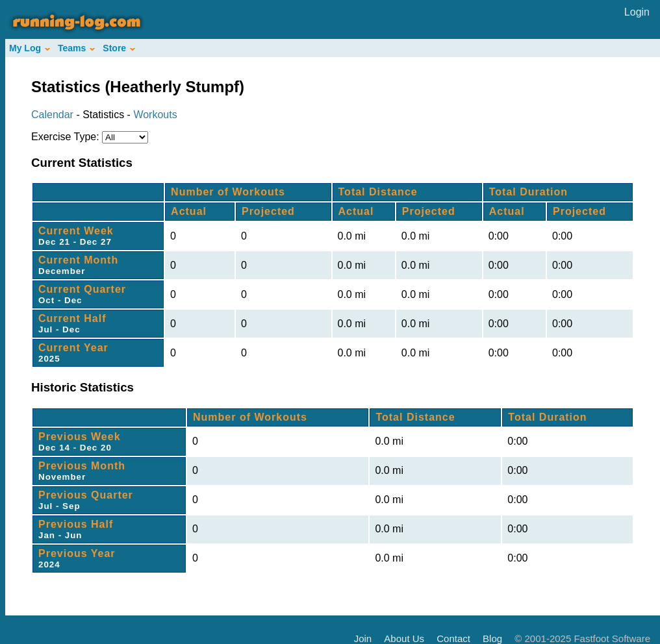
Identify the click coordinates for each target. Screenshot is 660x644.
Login (637, 12)
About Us (404, 638)
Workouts (155, 115)
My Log (30, 48)
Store (119, 48)
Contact (453, 638)
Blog (492, 638)
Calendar (52, 115)
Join (363, 638)
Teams (76, 48)
